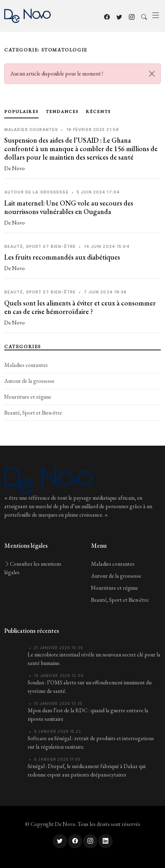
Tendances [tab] (62, 112)
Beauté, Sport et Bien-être (33, 413)
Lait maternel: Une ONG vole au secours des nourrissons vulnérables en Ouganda (69, 207)
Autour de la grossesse (29, 381)
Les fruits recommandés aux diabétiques (62, 257)
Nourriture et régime (28, 397)
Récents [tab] (98, 112)
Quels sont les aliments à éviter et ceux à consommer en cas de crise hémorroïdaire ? (80, 307)
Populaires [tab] (21, 112)
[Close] (152, 76)
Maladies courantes (26, 365)
